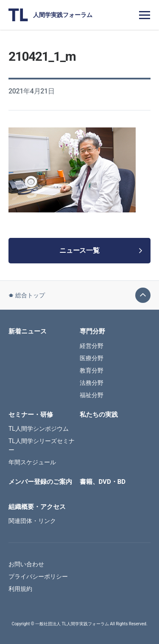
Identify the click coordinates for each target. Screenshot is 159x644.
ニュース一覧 (101, 250)
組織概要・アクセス (37, 507)
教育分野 (92, 370)
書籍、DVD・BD (103, 482)
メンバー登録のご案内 (40, 482)
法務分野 (92, 383)
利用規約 (20, 589)
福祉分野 (92, 395)
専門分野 (92, 331)
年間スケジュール (32, 462)
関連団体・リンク (32, 521)
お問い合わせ (26, 564)
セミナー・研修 (31, 415)
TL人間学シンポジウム (39, 429)
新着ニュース (28, 331)
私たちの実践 (99, 415)
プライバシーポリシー (38, 576)
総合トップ (27, 295)
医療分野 (92, 358)
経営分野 (92, 346)
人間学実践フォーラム (50, 15)
